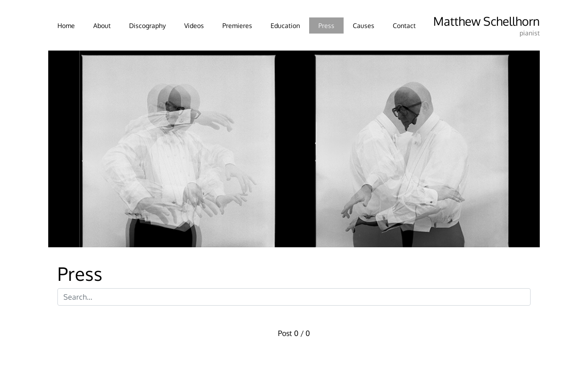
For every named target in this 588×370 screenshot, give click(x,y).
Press (326, 25)
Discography (147, 25)
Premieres (237, 25)
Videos (194, 25)
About (102, 25)
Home (66, 25)
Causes (364, 25)
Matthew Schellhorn (486, 21)
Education (285, 25)
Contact (404, 25)
